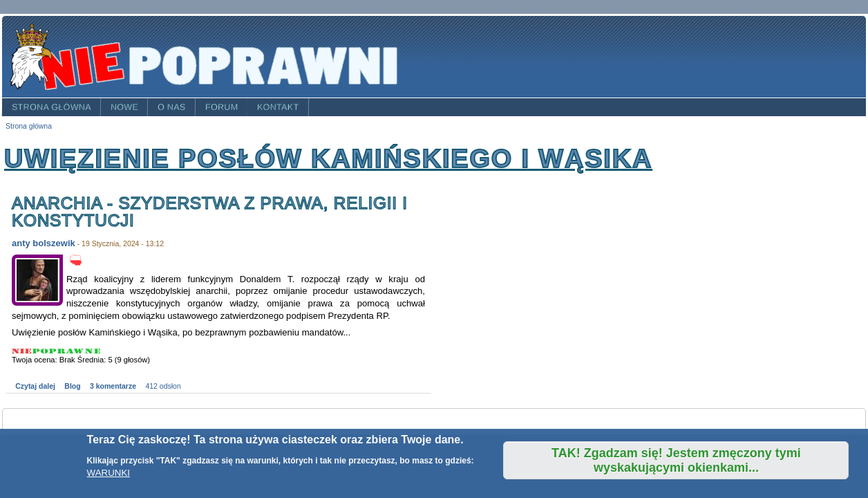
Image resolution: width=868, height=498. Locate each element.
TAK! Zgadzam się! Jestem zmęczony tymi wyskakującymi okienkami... (676, 460)
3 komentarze (113, 386)
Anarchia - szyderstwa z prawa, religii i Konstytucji (210, 212)
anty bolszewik (44, 243)
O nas (172, 107)
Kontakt (278, 107)
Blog (72, 386)
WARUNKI (108, 473)
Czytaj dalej (35, 386)
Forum (222, 107)
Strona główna (51, 107)
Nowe (124, 107)
